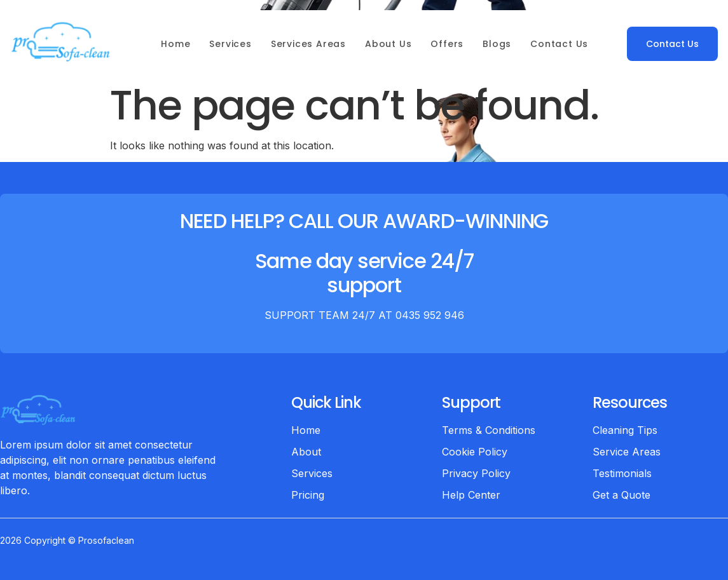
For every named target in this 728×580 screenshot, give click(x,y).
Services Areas (308, 44)
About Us (388, 44)
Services (230, 44)
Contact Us (559, 44)
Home (175, 44)
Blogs (497, 44)
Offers (447, 44)
